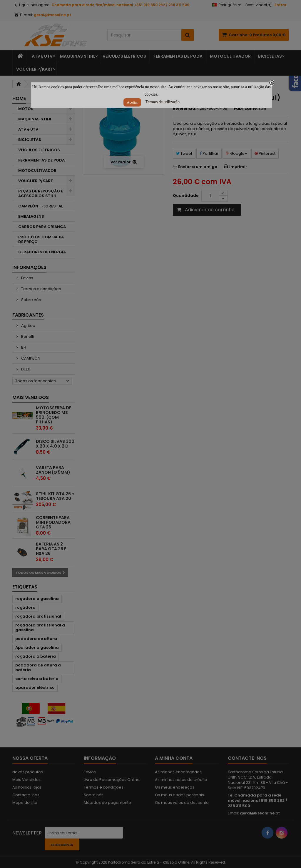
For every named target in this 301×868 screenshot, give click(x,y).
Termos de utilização (163, 102)
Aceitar (132, 102)
